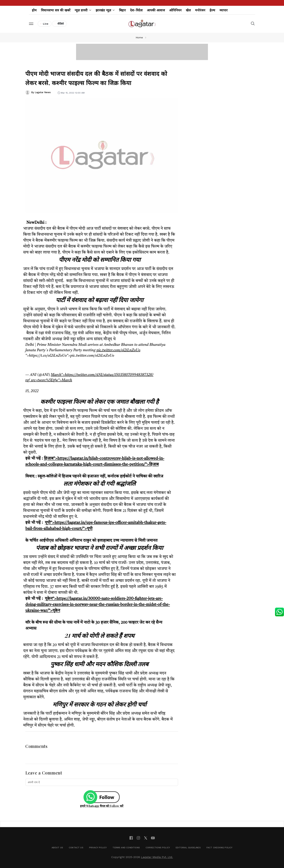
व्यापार (224, 10)
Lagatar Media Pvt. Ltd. (157, 857)
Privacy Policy (98, 848)
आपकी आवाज (156, 10)
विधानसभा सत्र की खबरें (56, 10)
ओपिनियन (175, 10)
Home (139, 37)
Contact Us (76, 848)
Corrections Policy (158, 848)
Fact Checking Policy (220, 848)
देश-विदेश (136, 10)
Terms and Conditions (126, 848)
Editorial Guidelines (188, 848)
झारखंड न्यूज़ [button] (105, 10)
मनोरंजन (200, 10)
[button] (31, 24)
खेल (188, 10)
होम (34, 10)
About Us (57, 848)
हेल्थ (212, 10)
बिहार (122, 10)
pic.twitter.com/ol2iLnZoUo (118, 350)
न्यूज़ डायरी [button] (83, 10)
